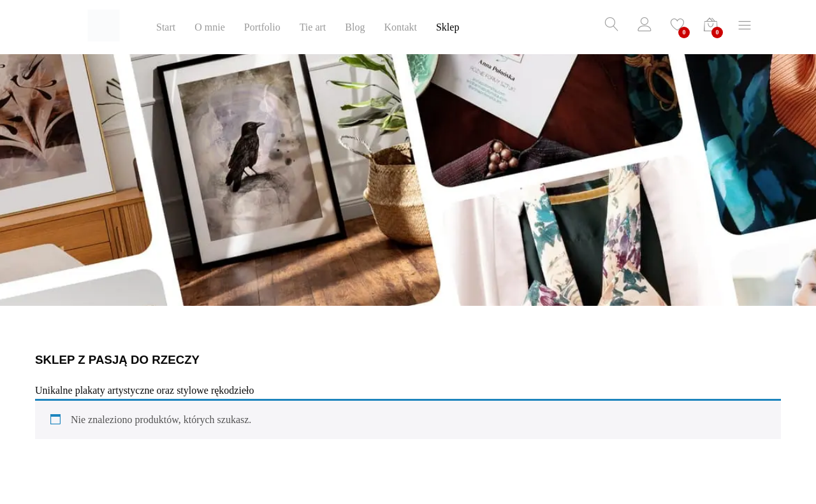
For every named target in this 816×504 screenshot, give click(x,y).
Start (166, 27)
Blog (355, 27)
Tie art (313, 27)
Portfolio (262, 27)
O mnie (210, 27)
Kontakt (400, 27)
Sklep (448, 27)
